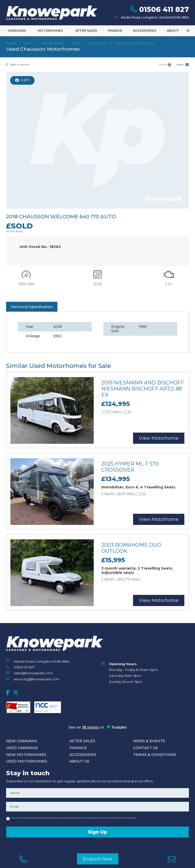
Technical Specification (32, 307)
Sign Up (97, 832)
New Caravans (22, 741)
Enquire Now (98, 859)
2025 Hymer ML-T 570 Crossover (130, 467)
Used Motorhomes (27, 761)
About (173, 31)
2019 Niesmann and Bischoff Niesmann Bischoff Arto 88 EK (143, 389)
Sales (29, 43)
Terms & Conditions (155, 755)
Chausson (98, 43)
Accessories (145, 31)
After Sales (86, 31)
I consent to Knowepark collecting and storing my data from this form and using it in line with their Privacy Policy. (74, 818)
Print (165, 65)
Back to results (18, 65)
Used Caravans (22, 748)
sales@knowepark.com (33, 673)
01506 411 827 (24, 667)
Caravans (17, 31)
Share (183, 65)
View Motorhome (159, 438)
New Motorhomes (26, 755)
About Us (79, 761)
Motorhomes (50, 31)
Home (11, 43)
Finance (115, 31)
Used (77, 43)
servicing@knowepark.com (37, 679)
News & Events (149, 741)
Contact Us (145, 748)
